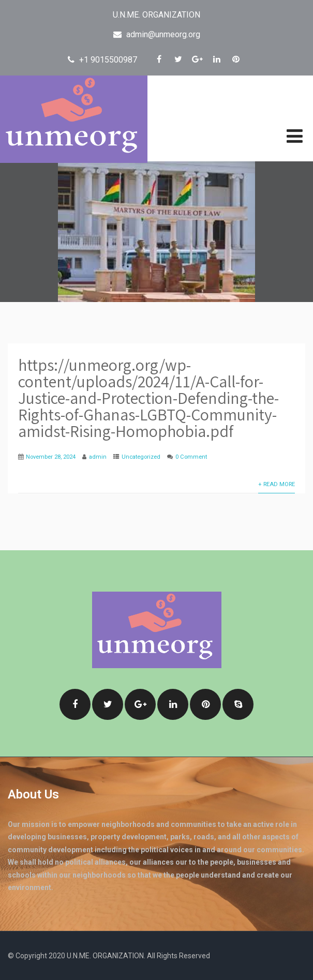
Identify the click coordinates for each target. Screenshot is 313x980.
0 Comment (191, 457)
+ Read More (277, 484)
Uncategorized (141, 457)
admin (98, 457)
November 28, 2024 (51, 457)
